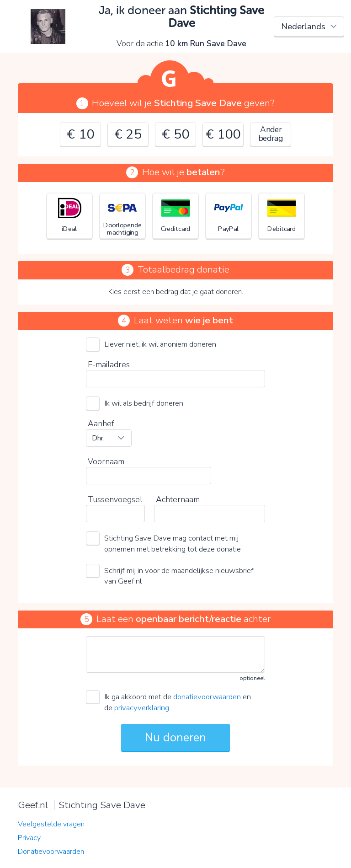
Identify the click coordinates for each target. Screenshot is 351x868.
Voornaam (106, 461)
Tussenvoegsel (115, 499)
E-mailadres (109, 364)
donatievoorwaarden (207, 697)
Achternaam (178, 499)
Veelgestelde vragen (51, 824)
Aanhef (101, 423)
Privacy (29, 838)
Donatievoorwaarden (51, 852)
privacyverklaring (142, 708)
